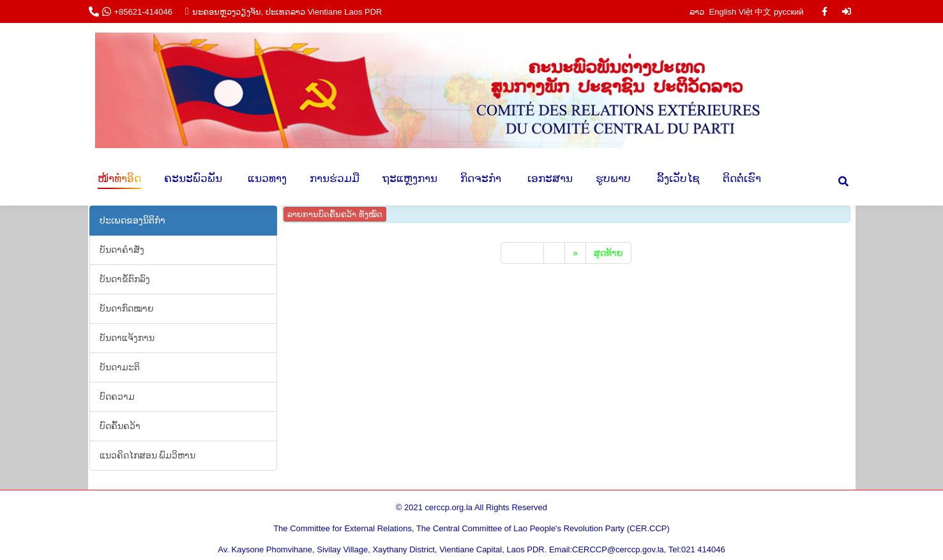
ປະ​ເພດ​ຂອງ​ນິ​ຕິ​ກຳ (132, 220)
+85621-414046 (143, 12)
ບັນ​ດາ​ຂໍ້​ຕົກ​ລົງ (125, 279)
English (723, 12)
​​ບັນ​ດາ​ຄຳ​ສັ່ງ (122, 250)
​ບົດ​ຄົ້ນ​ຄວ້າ (120, 426)
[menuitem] (119, 178)
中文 (763, 12)
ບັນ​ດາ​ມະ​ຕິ (120, 367)
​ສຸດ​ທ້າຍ (608, 253)
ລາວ (698, 12)
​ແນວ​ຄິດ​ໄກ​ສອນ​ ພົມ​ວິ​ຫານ (148, 455)
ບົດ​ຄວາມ (117, 397)
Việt (746, 12)
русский (789, 12)
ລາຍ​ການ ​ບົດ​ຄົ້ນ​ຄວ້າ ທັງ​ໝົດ (335, 214)
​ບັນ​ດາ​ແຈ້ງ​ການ (127, 338)
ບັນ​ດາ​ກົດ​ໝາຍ (127, 308)
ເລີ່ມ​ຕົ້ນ (522, 253)
